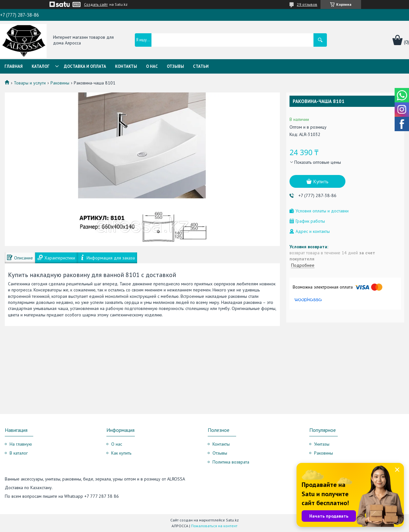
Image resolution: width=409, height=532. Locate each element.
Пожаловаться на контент (214, 526)
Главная (14, 66)
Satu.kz (232, 520)
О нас (152, 66)
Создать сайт (96, 4)
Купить (321, 181)
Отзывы (175, 66)
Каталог (41, 66)
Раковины (60, 83)
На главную (21, 444)
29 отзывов (307, 4)
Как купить (121, 453)
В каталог (19, 453)
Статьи (201, 66)
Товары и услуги (30, 83)
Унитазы (322, 444)
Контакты (126, 66)
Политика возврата (231, 462)
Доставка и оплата (85, 66)
